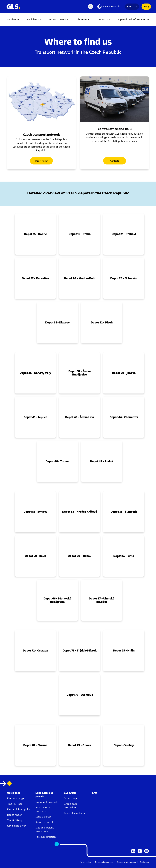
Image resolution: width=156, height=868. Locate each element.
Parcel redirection (46, 837)
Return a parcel (44, 822)
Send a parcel (43, 817)
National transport (46, 802)
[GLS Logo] (13, 7)
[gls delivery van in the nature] (115, 99)
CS (135, 6)
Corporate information (126, 862)
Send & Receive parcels (44, 795)
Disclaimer (144, 862)
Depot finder (41, 161)
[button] (35, 234)
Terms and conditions (104, 862)
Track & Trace (15, 804)
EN (129, 6)
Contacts (115, 161)
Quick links (14, 793)
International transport (43, 809)
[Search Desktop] (90, 7)
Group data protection (70, 806)
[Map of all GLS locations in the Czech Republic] (41, 102)
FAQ (146, 6)
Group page (71, 798)
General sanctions (74, 813)
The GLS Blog (15, 820)
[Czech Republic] (109, 7)
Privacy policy (85, 862)
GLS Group (70, 793)
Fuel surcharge (16, 798)
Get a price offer (16, 826)
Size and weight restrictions (45, 829)
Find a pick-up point (19, 809)
